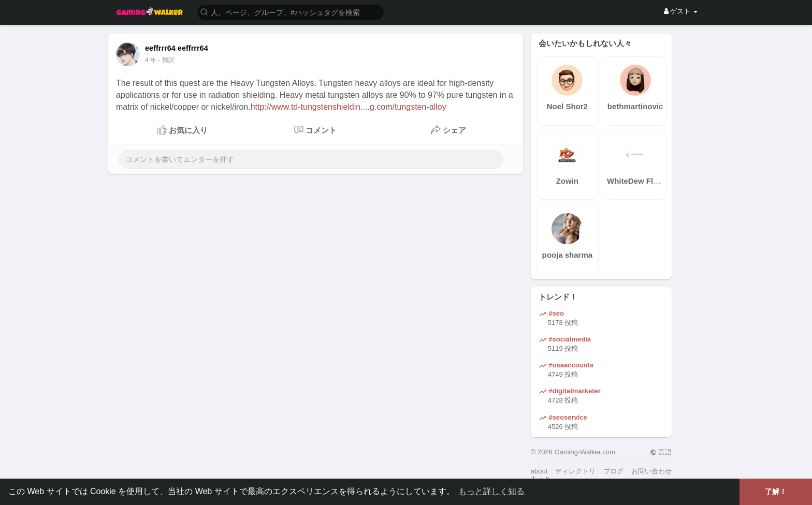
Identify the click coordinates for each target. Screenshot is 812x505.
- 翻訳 (166, 60)
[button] (291, 12)
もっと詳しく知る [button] (491, 491)
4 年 (151, 60)
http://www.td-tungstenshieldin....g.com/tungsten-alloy (349, 107)
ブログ (613, 471)
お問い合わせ (651, 471)
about (539, 471)
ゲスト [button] (681, 11)
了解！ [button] (776, 492)
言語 (661, 452)
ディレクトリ (575, 471)
